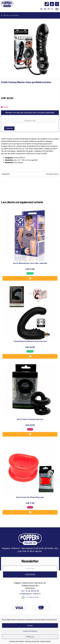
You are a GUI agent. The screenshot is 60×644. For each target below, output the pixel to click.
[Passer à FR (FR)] (49, 9)
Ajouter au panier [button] (30, 278)
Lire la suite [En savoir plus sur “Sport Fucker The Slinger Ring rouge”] (30, 512)
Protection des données (17, 641)
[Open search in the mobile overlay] (57, 4)
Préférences (30, 637)
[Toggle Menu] (57, 9)
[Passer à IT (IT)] (52, 9)
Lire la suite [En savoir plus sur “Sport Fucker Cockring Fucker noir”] (30, 434)
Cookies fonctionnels (30, 631)
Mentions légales (46, 641)
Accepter (30, 625)
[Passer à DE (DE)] (41, 9)
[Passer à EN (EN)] (45, 9)
